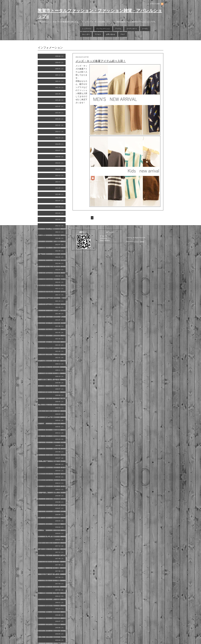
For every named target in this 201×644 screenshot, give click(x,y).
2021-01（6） (60, 358)
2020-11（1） (60, 370)
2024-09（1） (60, 144)
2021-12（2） (60, 288)
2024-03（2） (60, 157)
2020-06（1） (60, 395)
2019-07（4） (60, 458)
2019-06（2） (60, 464)
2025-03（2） (60, 119)
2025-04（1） (60, 113)
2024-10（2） (60, 138)
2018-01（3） (60, 540)
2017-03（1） (60, 584)
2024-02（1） (60, 163)
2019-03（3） (60, 471)
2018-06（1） (60, 515)
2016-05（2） (60, 634)
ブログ (122, 34)
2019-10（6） (60, 439)
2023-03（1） (60, 207)
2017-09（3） (60, 558)
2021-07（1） (60, 320)
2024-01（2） (60, 169)
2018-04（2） (60, 527)
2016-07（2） (60, 621)
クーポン (145, 29)
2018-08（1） (60, 502)
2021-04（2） (60, 339)
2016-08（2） (60, 615)
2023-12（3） (60, 175)
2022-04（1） (60, 263)
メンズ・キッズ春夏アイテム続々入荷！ (101, 61)
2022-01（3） (60, 282)
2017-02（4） (60, 590)
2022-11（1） (60, 232)
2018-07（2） (60, 508)
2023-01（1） (60, 219)
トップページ (87, 29)
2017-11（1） (60, 552)
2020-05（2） (60, 401)
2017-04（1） (60, 577)
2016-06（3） (60, 628)
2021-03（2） (60, 345)
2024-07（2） (60, 150)
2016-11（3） (60, 602)
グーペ (136, 241)
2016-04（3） (60, 640)
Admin (142, 241)
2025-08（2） (60, 100)
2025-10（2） (60, 87)
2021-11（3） (60, 295)
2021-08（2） (60, 314)
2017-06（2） (60, 571)
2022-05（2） (60, 257)
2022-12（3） (60, 226)
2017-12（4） (60, 546)
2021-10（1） (60, 301)
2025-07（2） (60, 106)
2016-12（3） (60, 596)
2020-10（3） (60, 376)
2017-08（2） (60, 565)
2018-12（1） (60, 483)
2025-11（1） (60, 81)
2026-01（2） (60, 69)
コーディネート (132, 29)
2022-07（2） (60, 244)
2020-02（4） (60, 420)
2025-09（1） (60, 94)
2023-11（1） (60, 182)
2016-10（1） (60, 609)
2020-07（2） (60, 389)
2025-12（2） (60, 75)
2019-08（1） (60, 452)
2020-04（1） (60, 408)
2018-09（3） (60, 496)
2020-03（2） (60, 414)
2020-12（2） (60, 364)
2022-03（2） (60, 270)
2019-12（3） (60, 433)
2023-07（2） (60, 201)
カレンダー (86, 34)
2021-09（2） (60, 307)
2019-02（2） (60, 477)
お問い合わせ (111, 34)
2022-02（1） (60, 276)
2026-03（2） (60, 62)
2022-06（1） (60, 251)
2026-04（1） (60, 56)
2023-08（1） (60, 194)
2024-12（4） (60, 131)
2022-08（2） (60, 238)
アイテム (118, 29)
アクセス (98, 34)
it (131, 238)
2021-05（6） (60, 332)
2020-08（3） (60, 383)
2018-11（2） (60, 489)
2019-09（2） (60, 445)
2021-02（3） (60, 351)
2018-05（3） (60, 521)
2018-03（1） (60, 533)
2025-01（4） (60, 125)
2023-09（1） (60, 188)
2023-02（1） (60, 213)
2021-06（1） (60, 326)
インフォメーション (103, 29)
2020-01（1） (60, 427)
